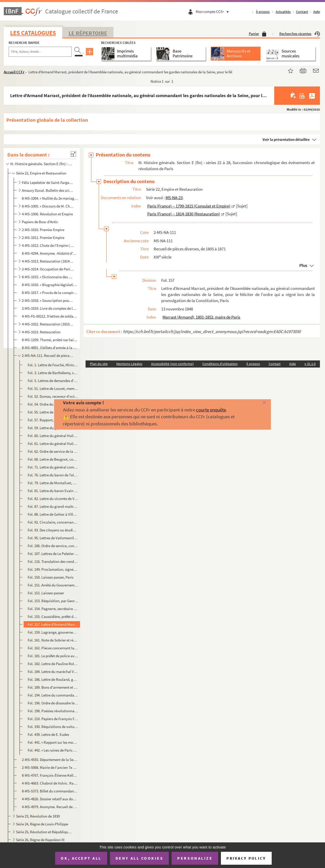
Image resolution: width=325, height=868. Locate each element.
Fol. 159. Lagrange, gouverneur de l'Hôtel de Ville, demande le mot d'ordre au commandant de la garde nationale (53, 632)
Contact (302, 12)
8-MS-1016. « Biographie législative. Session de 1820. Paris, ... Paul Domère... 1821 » (50, 285)
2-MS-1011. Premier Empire (43, 238)
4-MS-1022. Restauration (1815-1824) (48, 324)
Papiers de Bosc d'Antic (40, 222)
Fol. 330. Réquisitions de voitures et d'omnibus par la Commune (53, 727)
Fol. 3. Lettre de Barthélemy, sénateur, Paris (53, 373)
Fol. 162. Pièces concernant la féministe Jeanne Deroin (53, 648)
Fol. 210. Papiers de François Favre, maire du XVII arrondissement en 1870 (53, 719)
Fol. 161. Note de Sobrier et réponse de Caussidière (53, 640)
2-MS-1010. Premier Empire (43, 230)
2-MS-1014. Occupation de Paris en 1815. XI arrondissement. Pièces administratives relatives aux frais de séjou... (48, 269)
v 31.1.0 (310, 364)
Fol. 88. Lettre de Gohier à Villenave (53, 514)
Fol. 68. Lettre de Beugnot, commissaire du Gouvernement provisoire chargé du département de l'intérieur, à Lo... (53, 459)
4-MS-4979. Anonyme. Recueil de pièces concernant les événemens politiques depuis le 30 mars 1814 (50, 807)
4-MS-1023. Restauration (41, 332)
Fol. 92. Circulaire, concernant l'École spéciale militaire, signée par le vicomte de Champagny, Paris (53, 522)
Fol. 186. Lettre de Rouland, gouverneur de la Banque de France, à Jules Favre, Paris (53, 679)
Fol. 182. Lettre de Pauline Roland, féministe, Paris (53, 664)
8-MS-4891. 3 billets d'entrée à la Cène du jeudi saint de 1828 (50, 348)
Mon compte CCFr (214, 12)
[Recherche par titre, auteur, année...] (40, 52)
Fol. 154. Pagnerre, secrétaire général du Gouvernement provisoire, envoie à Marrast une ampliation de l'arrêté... (53, 609)
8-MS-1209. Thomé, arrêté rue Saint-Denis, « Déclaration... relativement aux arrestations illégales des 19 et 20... (50, 340)
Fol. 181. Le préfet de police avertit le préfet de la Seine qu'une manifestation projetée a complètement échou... (53, 656)
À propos (263, 12)
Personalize (195, 858)
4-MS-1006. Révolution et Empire (47, 214)
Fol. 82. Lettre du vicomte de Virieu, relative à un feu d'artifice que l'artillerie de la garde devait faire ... (53, 499)
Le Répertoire (88, 33)
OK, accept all (81, 858)
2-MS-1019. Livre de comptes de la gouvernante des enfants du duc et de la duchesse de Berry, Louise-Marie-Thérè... (50, 308)
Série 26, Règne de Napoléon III (40, 840)
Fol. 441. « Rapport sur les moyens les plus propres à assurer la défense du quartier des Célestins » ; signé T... (53, 742)
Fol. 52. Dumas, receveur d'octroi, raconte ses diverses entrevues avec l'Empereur (53, 396)
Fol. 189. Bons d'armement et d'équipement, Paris (53, 687)
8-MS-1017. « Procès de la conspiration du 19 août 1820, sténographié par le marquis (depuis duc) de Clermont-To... (50, 293)
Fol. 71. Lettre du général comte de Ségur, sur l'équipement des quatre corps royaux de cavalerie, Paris (53, 467)
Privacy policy (246, 858)
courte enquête (211, 410)
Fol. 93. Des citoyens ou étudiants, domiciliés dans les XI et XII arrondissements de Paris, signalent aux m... (53, 530)
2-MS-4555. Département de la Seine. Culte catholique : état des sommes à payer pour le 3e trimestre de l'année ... (50, 760)
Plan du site (99, 364)
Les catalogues (33, 33)
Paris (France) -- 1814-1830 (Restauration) (184, 214)
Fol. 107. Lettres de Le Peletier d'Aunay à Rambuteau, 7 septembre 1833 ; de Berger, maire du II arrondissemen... (53, 554)
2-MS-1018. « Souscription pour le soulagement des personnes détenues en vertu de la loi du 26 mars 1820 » (48, 300)
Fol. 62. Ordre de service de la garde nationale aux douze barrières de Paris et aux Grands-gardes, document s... (53, 451)
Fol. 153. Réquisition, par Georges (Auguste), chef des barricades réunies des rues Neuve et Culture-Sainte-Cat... (53, 601)
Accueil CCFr (14, 72)
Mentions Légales (129, 364)
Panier (258, 34)
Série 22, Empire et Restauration (41, 173)
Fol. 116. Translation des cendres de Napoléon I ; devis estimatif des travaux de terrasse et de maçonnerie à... (53, 561)
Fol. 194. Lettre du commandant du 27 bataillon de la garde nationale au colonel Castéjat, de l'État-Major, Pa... (53, 695)
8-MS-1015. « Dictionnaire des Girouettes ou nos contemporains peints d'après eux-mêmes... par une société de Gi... (48, 277)
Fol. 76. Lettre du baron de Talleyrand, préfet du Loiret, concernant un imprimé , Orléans (53, 475)
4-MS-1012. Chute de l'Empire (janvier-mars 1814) (48, 245)
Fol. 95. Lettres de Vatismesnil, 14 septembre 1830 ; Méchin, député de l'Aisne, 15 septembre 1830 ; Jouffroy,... (53, 538)
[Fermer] (257, 403)
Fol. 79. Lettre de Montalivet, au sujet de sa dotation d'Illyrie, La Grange (53, 483)
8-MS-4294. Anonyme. (50, 253)
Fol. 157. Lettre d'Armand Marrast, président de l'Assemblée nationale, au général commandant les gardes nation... (53, 624)
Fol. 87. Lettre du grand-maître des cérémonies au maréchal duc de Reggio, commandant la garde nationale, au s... (53, 506)
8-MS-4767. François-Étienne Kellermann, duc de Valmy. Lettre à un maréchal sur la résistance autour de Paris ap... (50, 775)
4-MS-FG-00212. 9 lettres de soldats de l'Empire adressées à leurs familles (50, 316)
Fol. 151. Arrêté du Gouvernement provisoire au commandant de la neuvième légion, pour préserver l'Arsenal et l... (53, 585)
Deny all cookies (139, 858)
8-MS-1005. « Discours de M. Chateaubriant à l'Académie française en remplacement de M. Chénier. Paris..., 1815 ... (48, 206)
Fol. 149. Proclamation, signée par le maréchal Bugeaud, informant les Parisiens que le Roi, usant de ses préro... (53, 569)
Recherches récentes (300, 34)
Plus (303, 265)
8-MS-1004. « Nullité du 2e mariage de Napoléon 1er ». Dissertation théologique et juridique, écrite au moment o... (50, 198)
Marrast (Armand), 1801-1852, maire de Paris (201, 317)
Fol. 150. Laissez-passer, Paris (51, 577)
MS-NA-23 (174, 198)
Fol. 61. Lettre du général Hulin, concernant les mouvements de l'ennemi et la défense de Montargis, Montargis (53, 444)
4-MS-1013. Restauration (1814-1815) (48, 261)
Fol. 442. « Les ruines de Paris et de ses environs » (53, 750)
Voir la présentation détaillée (286, 139)
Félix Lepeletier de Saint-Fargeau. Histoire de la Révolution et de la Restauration (48, 183)
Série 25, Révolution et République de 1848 (45, 832)
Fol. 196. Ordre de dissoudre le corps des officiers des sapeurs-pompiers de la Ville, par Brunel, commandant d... (53, 703)
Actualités (283, 12)
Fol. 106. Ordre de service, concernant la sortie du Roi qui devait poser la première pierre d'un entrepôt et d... (53, 546)
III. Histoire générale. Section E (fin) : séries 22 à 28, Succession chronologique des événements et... (41, 164)
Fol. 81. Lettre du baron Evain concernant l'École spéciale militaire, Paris (53, 491)
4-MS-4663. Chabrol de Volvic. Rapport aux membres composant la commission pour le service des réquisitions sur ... (50, 783)
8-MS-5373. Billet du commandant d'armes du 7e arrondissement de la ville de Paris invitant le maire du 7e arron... (50, 791)
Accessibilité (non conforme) (172, 364)
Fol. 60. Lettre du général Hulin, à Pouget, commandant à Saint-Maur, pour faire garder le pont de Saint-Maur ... (53, 436)
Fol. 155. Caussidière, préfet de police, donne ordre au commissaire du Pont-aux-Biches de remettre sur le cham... (53, 617)
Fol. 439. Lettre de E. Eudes (48, 734)
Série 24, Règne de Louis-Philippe (42, 824)
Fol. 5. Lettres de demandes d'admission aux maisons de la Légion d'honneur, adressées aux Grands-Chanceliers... (53, 381)
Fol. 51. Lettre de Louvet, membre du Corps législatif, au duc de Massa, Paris (53, 388)
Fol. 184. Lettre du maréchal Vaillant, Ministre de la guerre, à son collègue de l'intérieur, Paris (53, 672)
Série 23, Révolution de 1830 (38, 816)
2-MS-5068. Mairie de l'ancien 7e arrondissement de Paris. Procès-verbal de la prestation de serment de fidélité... (50, 767)
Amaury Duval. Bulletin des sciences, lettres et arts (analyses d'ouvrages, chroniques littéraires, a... (48, 190)
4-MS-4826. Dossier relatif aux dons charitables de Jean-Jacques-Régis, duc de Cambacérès (50, 799)
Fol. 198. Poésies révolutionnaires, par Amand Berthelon (53, 711)
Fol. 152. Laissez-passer (46, 593)
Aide (317, 12)
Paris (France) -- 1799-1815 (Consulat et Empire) (189, 206)
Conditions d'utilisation (220, 364)
